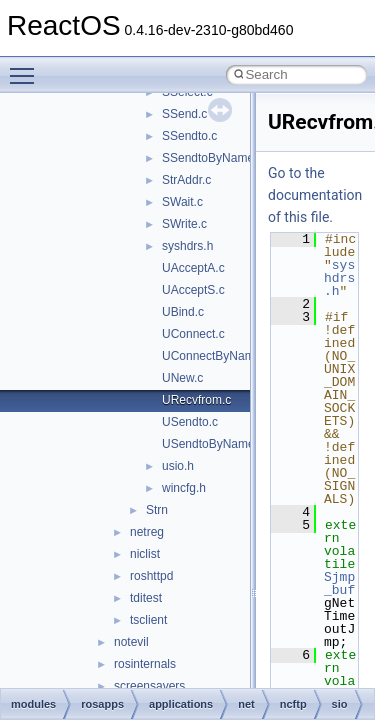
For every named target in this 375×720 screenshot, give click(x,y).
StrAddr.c (186, 180)
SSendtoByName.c (212, 158)
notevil (131, 642)
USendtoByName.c (213, 444)
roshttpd (151, 576)
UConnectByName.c (216, 356)
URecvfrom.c (196, 400)
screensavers (149, 686)
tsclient (148, 620)
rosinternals (145, 664)
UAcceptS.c (193, 290)
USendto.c (190, 422)
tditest (146, 598)
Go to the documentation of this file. (315, 195)
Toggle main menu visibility (27, 67)
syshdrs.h (187, 246)
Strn (157, 510)
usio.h (178, 466)
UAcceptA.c (193, 268)
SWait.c (182, 202)
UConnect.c (193, 334)
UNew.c (182, 378)
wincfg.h (184, 488)
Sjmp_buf (339, 583)
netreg (147, 532)
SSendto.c (189, 136)
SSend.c (184, 114)
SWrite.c (184, 224)
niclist (145, 554)
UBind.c (183, 312)
